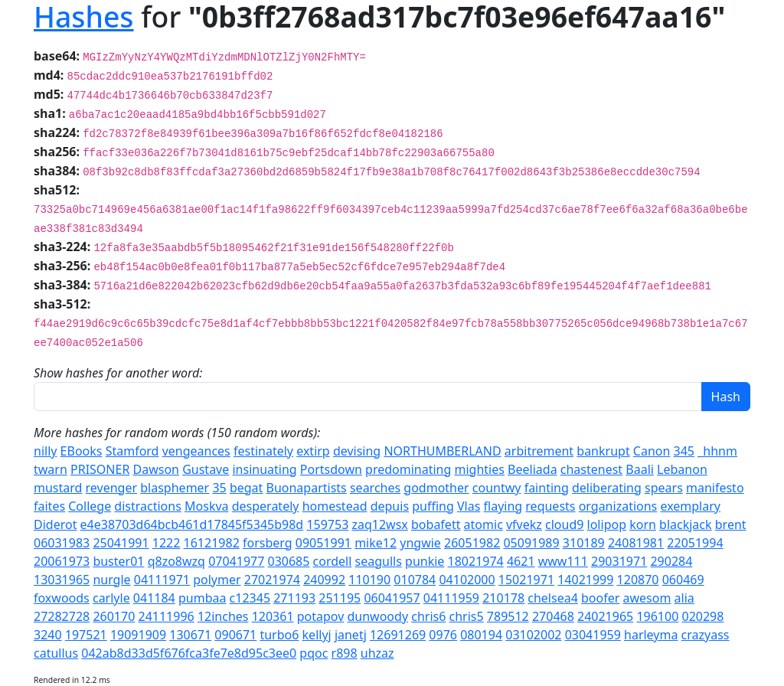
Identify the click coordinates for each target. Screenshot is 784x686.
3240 (48, 635)
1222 (167, 543)
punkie (425, 561)
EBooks (82, 451)
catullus (56, 653)
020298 (703, 616)
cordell (333, 561)
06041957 (392, 598)
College (90, 506)
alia (684, 598)
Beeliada (532, 469)
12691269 (398, 635)
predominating (408, 469)
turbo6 (279, 635)
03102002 (533, 635)
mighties (480, 469)
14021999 (585, 580)
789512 (508, 616)
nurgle (111, 580)
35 (219, 488)
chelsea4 (553, 598)
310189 (584, 543)
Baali (640, 469)
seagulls (379, 561)
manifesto (715, 488)
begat (246, 488)
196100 (657, 616)
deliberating (607, 488)
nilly (45, 451)
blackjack (686, 524)
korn (643, 524)
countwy (497, 488)
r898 (345, 653)
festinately (263, 451)
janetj (351, 635)
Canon (652, 451)
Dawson (156, 469)
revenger (112, 488)
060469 (683, 580)
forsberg (268, 543)
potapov (321, 616)
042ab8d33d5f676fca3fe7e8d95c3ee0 (189, 653)
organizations (618, 506)
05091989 (531, 543)
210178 (503, 598)
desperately (266, 506)
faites (49, 506)
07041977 (236, 561)
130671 (190, 635)
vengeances (196, 451)
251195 (340, 598)
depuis (390, 506)
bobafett (436, 524)
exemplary (690, 506)
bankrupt (603, 451)
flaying (503, 506)
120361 (273, 616)
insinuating (264, 469)
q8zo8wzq (176, 561)
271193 (294, 598)
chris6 (428, 616)
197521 (86, 635)
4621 (521, 561)
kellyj (317, 635)
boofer (600, 598)
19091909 (138, 635)
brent (731, 524)
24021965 (605, 616)
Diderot (55, 524)
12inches (223, 616)
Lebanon (682, 469)
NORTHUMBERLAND (442, 451)
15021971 (526, 580)
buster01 (118, 561)
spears (664, 488)
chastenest (591, 469)
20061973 (62, 561)
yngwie (420, 543)
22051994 (695, 543)
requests (550, 506)
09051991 (323, 543)
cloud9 (564, 524)
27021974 (272, 580)
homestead (335, 506)
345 (684, 451)
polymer (217, 580)
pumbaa (202, 598)
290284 (671, 561)
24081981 (636, 543)
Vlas (469, 506)
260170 (114, 616)
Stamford (132, 451)
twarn (51, 469)
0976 (443, 635)
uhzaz (377, 653)
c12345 (250, 598)
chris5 (467, 616)
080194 (481, 635)
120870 (638, 580)
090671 (235, 635)
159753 (327, 524)
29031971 (619, 561)
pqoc (314, 653)
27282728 (62, 616)
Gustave (206, 469)
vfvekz (524, 524)
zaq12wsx (379, 524)
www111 (563, 561)
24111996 (166, 616)
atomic (483, 524)
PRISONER (100, 469)
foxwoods (62, 598)
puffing (433, 506)
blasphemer (175, 488)
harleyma (651, 635)
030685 (289, 561)
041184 (154, 598)
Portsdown (331, 469)
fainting (547, 488)
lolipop (607, 524)
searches (375, 488)
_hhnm (717, 451)
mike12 (376, 543)
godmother (436, 488)
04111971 (162, 580)
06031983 (62, 543)
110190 (369, 580)
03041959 (593, 635)
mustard (58, 488)
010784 (415, 580)
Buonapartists (307, 488)
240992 (324, 580)
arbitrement (539, 451)
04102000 (467, 580)
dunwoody (378, 616)
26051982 (472, 543)
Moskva (207, 506)
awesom (647, 598)
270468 (553, 616)
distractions (148, 506)
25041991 (121, 543)
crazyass (706, 635)
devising (357, 451)
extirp (313, 451)
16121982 (212, 543)
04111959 (451, 598)
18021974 (476, 561)
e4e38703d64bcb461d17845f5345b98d (192, 524)
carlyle (111, 598)
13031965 (62, 580)
